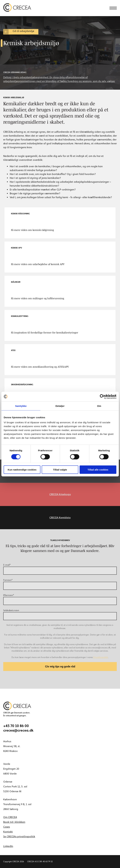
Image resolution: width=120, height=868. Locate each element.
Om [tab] (99, 406)
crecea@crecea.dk (18, 730)
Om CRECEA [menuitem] (10, 817)
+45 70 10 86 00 (16, 726)
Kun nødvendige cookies (22, 470)
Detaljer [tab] (60, 406)
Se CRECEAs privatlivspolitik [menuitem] (19, 836)
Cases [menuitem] (7, 827)
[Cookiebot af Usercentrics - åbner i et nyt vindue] (102, 397)
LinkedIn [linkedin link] (8, 846)
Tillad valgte (60, 470)
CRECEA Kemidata (60, 518)
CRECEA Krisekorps (60, 494)
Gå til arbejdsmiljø (23, 31)
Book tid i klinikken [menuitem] (14, 822)
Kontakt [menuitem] (8, 832)
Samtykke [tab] (21, 406)
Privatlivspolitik (101, 657)
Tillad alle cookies (98, 470)
